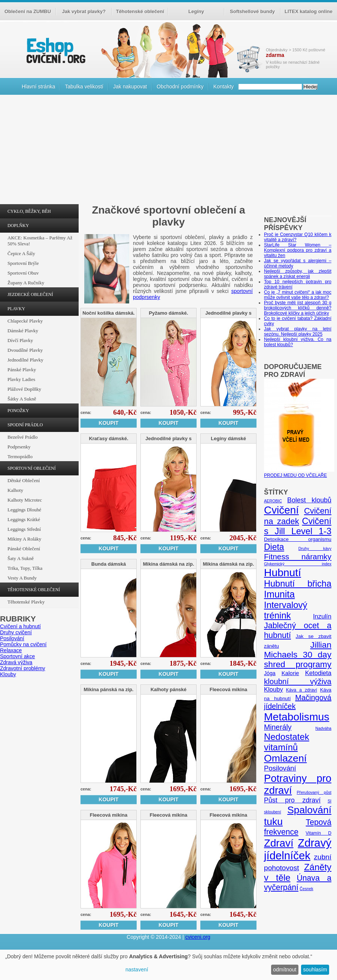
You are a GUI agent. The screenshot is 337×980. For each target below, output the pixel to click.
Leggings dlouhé (24, 510)
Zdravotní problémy (23, 668)
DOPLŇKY (18, 226)
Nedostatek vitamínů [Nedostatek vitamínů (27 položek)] (287, 742)
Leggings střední (24, 529)
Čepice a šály (21, 253)
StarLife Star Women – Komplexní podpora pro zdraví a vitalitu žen (298, 250)
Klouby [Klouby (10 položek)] (274, 689)
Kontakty (224, 87)
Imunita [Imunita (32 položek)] (279, 594)
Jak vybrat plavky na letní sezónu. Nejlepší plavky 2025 (298, 332)
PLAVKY (16, 309)
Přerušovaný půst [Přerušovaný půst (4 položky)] (314, 792)
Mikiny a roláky (24, 539)
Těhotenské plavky (26, 602)
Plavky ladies (21, 379)
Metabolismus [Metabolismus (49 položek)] (297, 717)
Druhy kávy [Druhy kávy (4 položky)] (315, 548)
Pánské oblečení (24, 549)
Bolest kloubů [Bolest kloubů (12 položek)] (309, 500)
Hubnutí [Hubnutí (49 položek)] (283, 572)
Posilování (12, 638)
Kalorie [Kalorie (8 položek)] (290, 673)
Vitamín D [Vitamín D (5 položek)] (318, 833)
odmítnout (285, 970)
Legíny (196, 11)
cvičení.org (55, 50)
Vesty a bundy (22, 578)
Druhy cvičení (16, 632)
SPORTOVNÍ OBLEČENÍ (32, 468)
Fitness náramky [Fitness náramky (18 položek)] (298, 556)
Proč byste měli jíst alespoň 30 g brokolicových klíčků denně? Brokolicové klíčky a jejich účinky (298, 308)
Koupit (109, 423)
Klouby (8, 674)
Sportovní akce (17, 656)
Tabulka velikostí (84, 87)
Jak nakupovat (130, 87)
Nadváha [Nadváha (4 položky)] (323, 728)
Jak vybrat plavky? (84, 11)
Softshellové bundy (252, 11)
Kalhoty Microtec (25, 500)
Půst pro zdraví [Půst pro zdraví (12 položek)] (292, 800)
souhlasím (315, 970)
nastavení (137, 970)
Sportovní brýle (23, 263)
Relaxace (11, 650)
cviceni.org (198, 937)
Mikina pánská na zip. (109, 689)
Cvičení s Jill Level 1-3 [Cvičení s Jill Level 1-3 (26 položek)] (298, 526)
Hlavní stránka (38, 87)
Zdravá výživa (16, 662)
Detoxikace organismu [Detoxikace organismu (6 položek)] (298, 539)
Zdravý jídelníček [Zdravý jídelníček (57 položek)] (298, 849)
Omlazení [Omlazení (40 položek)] (285, 758)
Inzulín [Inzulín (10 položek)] (322, 616)
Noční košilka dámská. (108, 313)
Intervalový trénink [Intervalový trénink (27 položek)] (286, 610)
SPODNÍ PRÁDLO (25, 425)
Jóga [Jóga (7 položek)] (270, 673)
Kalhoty (15, 490)
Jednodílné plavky (25, 360)
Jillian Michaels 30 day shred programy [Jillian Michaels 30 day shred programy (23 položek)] (298, 655)
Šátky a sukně (22, 399)
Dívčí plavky (20, 340)
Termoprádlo (20, 456)
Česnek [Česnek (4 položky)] (306, 889)
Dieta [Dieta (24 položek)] (274, 547)
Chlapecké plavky (25, 321)
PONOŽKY (18, 411)
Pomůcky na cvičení (23, 644)
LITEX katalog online (309, 11)
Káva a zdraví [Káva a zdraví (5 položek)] (302, 690)
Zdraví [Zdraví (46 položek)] (279, 843)
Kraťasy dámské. (108, 438)
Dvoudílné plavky (25, 350)
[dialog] (168, 965)
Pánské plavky (22, 370)
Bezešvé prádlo (23, 437)
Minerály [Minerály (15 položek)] (278, 727)
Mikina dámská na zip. (169, 564)
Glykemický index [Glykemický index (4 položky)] (298, 564)
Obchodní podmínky (180, 87)
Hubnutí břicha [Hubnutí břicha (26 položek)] (298, 584)
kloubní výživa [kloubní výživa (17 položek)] (298, 681)
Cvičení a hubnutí (20, 626)
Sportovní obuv (23, 273)
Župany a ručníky (26, 283)
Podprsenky (19, 447)
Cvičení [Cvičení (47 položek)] (281, 510)
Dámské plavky (23, 331)
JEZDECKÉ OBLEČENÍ (30, 294)
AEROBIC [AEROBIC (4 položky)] (273, 501)
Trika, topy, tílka (25, 568)
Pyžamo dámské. (169, 313)
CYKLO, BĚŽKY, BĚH (29, 211)
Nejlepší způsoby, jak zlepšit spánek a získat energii (298, 274)
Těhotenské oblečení (140, 11)
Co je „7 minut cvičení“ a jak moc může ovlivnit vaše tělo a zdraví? (298, 295)
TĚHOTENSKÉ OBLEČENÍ (34, 590)
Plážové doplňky (24, 389)
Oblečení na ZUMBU (28, 11)
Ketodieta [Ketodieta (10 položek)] (318, 673)
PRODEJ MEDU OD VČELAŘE (299, 473)
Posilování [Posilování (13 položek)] (280, 768)
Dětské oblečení (24, 480)
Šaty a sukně (21, 558)
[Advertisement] (168, 151)
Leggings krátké (24, 519)
